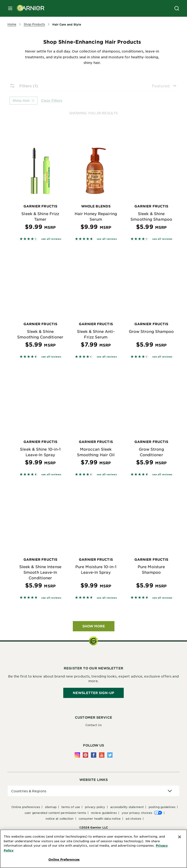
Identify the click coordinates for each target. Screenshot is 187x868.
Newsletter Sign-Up (93, 693)
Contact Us (93, 725)
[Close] (180, 837)
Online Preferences (26, 807)
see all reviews (51, 239)
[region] (93, 849)
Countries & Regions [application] (29, 791)
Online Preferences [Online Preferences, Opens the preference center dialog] (64, 859)
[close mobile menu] (10, 8)
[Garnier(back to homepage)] (29, 8)
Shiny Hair (23, 100)
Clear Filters (52, 100)
